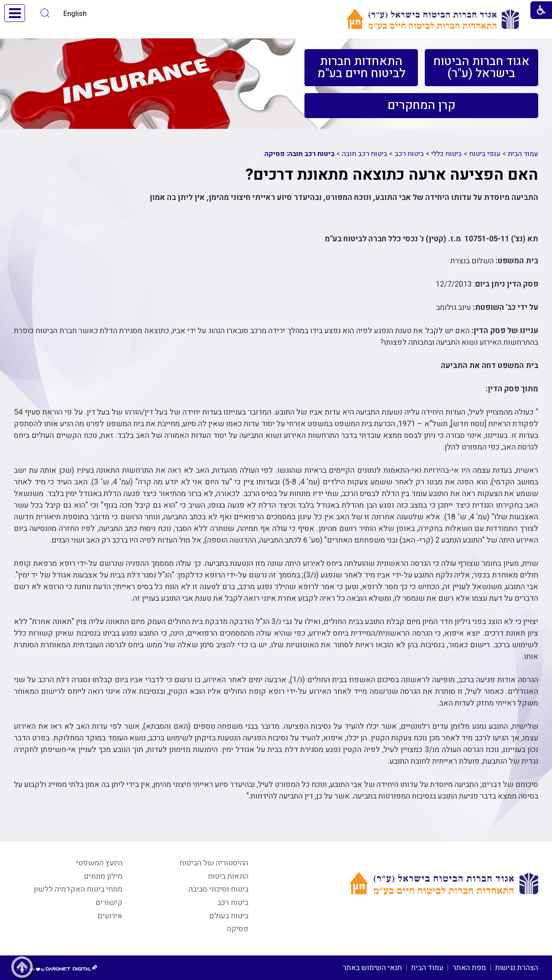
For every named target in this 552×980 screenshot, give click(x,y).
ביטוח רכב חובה (365, 154)
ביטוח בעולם (229, 916)
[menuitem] (481, 68)
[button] (45, 13)
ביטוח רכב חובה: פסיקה (300, 154)
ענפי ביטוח (485, 154)
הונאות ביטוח (228, 876)
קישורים (109, 903)
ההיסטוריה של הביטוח (214, 863)
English (75, 14)
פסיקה (238, 929)
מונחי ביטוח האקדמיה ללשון (78, 889)
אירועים (110, 916)
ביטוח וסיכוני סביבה (218, 889)
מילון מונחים (103, 876)
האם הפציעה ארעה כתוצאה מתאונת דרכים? (392, 175)
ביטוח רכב (409, 154)
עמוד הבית (523, 154)
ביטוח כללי (447, 154)
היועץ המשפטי (99, 863)
